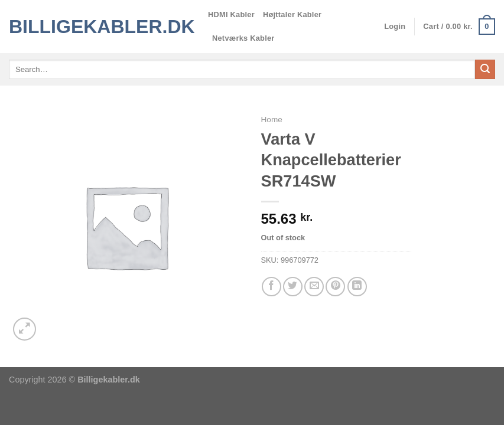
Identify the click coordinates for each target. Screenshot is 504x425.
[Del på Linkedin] (357, 287)
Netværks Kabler (243, 38)
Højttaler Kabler (292, 14)
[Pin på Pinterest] (335, 287)
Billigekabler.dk (100, 27)
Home (272, 120)
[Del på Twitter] (293, 287)
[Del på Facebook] (271, 287)
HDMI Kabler (231, 14)
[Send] (485, 70)
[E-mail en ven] (314, 287)
